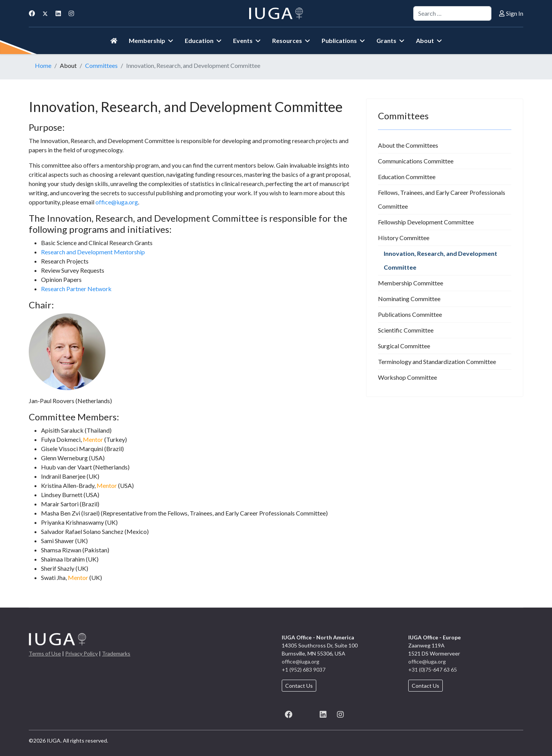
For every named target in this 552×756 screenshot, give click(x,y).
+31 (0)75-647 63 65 (433, 670)
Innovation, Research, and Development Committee (440, 260)
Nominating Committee (409, 299)
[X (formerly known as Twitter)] (306, 713)
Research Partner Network (76, 289)
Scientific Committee (406, 330)
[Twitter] (45, 13)
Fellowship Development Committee (426, 222)
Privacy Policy (81, 653)
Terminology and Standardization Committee (437, 362)
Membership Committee (411, 283)
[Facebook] (32, 13)
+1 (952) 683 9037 (304, 670)
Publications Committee (410, 314)
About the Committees (408, 145)
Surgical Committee (404, 346)
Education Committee (407, 177)
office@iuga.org (117, 202)
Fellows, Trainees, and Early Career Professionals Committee (442, 199)
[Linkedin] (58, 13)
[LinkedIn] (323, 713)
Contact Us (299, 686)
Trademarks (116, 653)
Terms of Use (45, 653)
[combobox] (452, 13)
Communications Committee (416, 161)
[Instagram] (71, 13)
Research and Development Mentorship (93, 252)
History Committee (404, 238)
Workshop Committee (407, 377)
